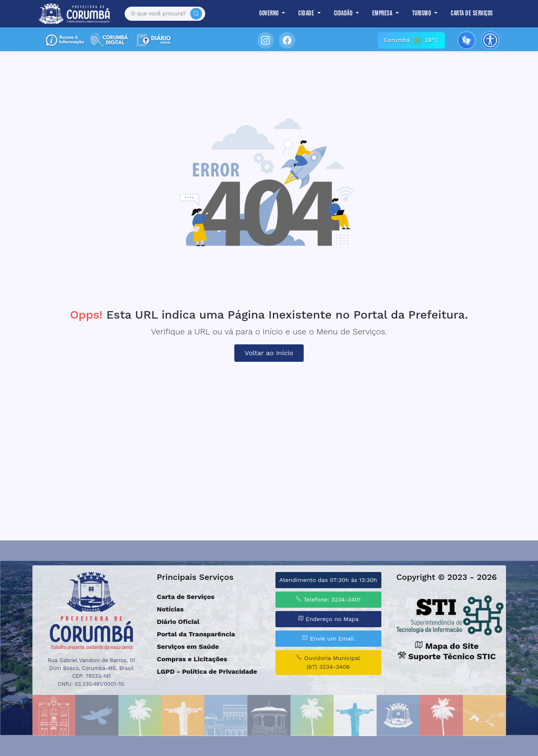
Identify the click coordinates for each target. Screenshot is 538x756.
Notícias (171, 609)
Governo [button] (270, 13)
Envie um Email (328, 638)
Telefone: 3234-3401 (328, 599)
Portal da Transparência (196, 634)
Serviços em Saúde (188, 647)
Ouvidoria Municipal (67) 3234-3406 (328, 662)
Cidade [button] (307, 13)
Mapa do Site (447, 646)
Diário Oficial (178, 622)
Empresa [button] (383, 13)
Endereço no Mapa (328, 619)
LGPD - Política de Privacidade (207, 671)
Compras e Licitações (192, 659)
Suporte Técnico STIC (447, 656)
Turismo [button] (422, 13)
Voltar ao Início (269, 353)
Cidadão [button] (344, 13)
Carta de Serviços (472, 13)
